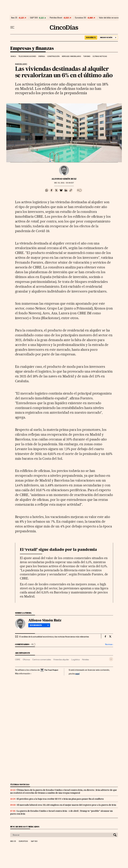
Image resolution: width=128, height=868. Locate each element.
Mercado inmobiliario (71, 56)
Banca (13, 56)
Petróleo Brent (56, 18)
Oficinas (26, 660)
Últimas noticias (100, 56)
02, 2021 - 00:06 (64, 183)
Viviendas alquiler (61, 660)
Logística (76, 660)
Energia (42, 56)
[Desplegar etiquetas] (111, 659)
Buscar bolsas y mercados (25, 827)
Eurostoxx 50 (80, 18)
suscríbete (91, 37)
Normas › (109, 644)
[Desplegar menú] (12, 27)
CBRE (18, 660)
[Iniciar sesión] (108, 38)
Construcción (53, 56)
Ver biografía (39, 625)
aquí (77, 674)
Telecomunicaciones (27, 56)
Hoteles (85, 660)
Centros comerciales (42, 660)
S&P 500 (34, 18)
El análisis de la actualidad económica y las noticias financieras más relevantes (54, 637)
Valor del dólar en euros (109, 18)
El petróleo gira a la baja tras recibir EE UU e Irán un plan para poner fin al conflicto (60, 799)
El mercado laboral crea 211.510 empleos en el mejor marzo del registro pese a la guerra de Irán (67, 805)
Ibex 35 (14, 18)
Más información (23, 674)
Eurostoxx (23, 841)
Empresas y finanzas (32, 48)
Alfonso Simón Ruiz (64, 179)
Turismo (87, 56)
